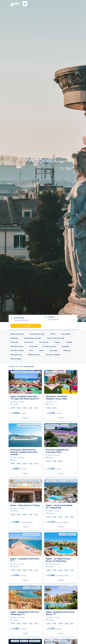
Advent (53, 334)
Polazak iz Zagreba (53, 355)
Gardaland (14, 338)
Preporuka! (14, 342)
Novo (31, 351)
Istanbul (69, 342)
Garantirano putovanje (32, 338)
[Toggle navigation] (25, 4)
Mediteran (67, 351)
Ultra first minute (17, 351)
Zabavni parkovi (34, 355)
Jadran (41, 351)
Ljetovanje (54, 351)
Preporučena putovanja (55, 338)
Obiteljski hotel (16, 355)
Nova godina (66, 334)
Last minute (29, 342)
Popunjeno (65, 346)
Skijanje (57, 342)
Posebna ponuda (49, 346)
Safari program (16, 359)
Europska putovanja (37, 334)
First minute (44, 342)
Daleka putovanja (17, 334)
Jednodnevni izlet (17, 346)
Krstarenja (33, 346)
